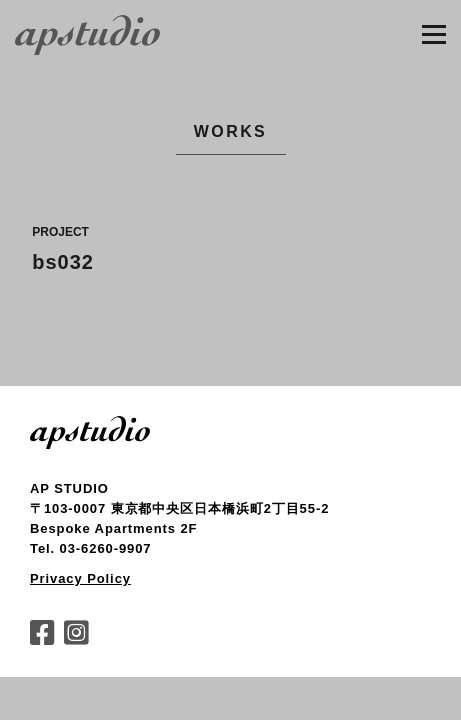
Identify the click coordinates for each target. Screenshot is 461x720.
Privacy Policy (80, 578)
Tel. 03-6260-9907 (90, 548)
